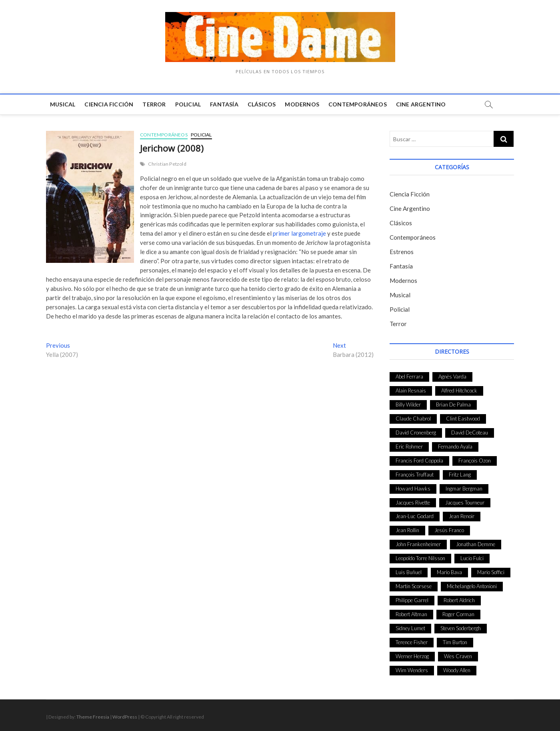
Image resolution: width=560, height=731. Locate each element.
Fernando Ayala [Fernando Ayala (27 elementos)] (455, 447)
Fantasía (224, 104)
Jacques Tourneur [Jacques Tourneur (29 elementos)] (465, 503)
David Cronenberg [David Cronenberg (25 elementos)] (416, 433)
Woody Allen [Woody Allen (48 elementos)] (457, 670)
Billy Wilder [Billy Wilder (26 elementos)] (408, 405)
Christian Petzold (167, 164)
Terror (154, 104)
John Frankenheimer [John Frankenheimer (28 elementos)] (418, 544)
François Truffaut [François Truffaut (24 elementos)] (415, 475)
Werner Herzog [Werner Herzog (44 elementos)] (412, 656)
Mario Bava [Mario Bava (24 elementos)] (449, 572)
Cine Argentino (421, 104)
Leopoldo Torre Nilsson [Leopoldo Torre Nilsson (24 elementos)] (420, 558)
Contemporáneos (358, 104)
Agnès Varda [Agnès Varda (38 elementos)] (452, 377)
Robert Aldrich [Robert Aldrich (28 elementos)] (459, 600)
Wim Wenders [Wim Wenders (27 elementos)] (412, 670)
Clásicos (262, 104)
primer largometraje (299, 233)
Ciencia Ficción (109, 104)
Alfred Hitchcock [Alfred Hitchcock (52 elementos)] (459, 391)
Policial (188, 104)
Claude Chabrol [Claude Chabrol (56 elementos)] (413, 419)
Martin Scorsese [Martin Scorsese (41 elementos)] (414, 586)
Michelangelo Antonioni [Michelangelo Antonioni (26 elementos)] (472, 586)
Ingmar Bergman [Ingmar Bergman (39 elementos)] (464, 489)
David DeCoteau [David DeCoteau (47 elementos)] (470, 433)
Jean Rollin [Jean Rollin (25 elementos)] (407, 530)
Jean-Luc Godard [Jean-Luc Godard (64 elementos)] (415, 516)
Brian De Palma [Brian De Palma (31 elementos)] (453, 405)
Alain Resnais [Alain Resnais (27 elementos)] (411, 391)
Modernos (302, 104)
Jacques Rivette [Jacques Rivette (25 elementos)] (413, 503)
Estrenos (402, 252)
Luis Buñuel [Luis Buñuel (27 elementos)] (409, 572)
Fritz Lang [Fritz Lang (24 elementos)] (460, 475)
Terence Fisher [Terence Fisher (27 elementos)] (412, 642)
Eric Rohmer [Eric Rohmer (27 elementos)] (409, 447)
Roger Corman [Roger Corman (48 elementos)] (458, 614)
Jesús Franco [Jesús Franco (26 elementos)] (449, 530)
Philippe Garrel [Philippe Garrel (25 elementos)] (412, 600)
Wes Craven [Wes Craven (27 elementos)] (458, 656)
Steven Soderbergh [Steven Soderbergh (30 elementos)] (461, 628)
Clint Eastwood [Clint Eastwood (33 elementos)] (463, 419)
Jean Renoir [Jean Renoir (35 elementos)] (462, 516)
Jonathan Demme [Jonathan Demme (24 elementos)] (476, 544)
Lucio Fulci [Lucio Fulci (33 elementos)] (472, 558)
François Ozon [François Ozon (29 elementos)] (475, 461)
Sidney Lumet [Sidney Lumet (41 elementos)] (410, 628)
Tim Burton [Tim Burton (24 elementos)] (455, 642)
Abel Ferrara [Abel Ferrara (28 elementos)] (409, 377)
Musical (63, 104)
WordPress (125, 717)
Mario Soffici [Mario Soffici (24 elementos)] (491, 572)
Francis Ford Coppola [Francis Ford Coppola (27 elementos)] (419, 461)
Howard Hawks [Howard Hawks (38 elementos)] (413, 489)
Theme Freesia (93, 717)
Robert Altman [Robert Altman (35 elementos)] (411, 614)
